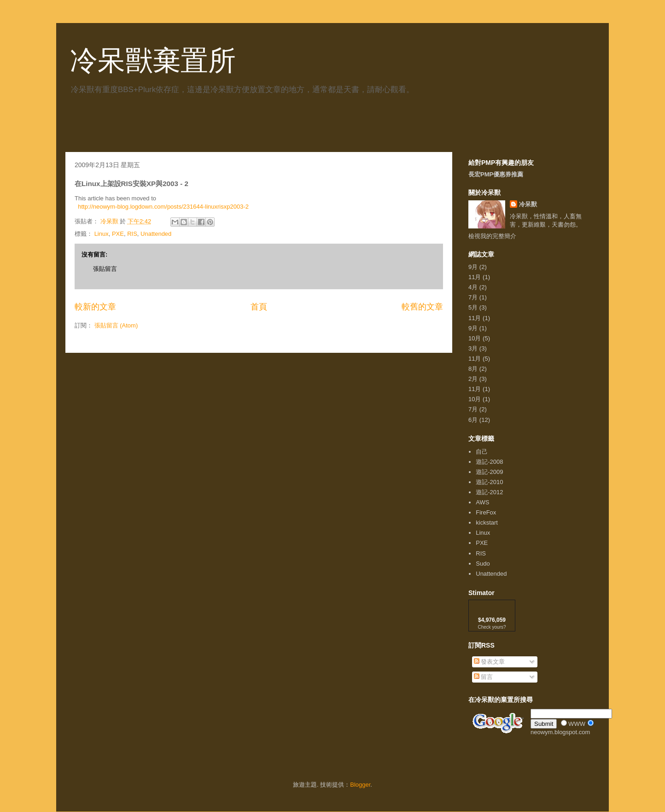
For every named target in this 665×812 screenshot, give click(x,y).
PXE (118, 234)
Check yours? (492, 627)
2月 (473, 379)
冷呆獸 (528, 204)
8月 (473, 369)
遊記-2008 (489, 462)
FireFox (486, 512)
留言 (484, 677)
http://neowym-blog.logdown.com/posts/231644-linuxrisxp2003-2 (163, 207)
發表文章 (490, 662)
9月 (473, 267)
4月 (473, 287)
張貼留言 (105, 269)
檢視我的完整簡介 (492, 236)
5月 (473, 307)
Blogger (360, 785)
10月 (475, 338)
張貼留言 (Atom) (116, 325)
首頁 (259, 307)
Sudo (483, 564)
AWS (482, 502)
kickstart (487, 523)
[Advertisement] (173, 127)
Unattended (156, 234)
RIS (132, 234)
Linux (102, 234)
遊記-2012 (489, 492)
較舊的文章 (422, 307)
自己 (482, 452)
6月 (473, 420)
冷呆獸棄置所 (153, 61)
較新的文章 (95, 307)
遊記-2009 (489, 472)
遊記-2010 (489, 482)
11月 (475, 277)
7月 (473, 297)
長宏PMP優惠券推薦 (496, 174)
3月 (473, 348)
